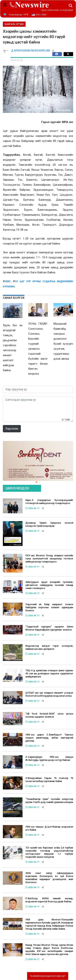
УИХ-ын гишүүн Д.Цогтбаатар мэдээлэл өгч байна (49, 828)
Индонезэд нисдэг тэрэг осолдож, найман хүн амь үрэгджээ (49, 647)
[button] (36, 482)
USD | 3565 (39, 15)
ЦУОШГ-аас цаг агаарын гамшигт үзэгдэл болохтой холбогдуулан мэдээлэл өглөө (49, 694)
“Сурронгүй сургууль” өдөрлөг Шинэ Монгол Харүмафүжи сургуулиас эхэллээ (49, 628)
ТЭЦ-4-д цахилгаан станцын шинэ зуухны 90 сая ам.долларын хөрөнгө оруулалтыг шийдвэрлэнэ (49, 674)
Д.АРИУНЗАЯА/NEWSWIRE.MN (31, 51)
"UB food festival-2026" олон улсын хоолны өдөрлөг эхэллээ (49, 715)
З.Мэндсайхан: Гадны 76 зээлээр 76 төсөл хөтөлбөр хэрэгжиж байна (49, 780)
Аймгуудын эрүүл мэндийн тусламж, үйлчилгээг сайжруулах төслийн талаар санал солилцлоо (49, 585)
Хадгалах (12, 429)
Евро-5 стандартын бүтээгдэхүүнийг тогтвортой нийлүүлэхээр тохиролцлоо (49, 502)
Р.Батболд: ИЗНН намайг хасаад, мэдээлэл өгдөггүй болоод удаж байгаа (49, 900)
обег (8, 281)
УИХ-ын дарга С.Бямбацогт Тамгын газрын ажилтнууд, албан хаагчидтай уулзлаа (49, 738)
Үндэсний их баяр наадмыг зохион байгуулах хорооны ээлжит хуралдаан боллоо (49, 607)
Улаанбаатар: (19, 15)
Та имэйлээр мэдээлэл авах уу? (48, 976)
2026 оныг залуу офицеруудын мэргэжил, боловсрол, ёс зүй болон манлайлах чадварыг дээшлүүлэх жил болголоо (49, 878)
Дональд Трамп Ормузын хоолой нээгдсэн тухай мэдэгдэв (49, 524)
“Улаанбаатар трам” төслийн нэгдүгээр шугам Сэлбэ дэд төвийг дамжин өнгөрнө (49, 801)
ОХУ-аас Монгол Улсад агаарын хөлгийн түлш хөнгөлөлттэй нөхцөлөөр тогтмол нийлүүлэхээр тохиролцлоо (49, 559)
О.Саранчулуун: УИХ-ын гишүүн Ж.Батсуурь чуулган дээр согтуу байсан (49, 759)
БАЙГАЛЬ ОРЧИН (14, 24)
